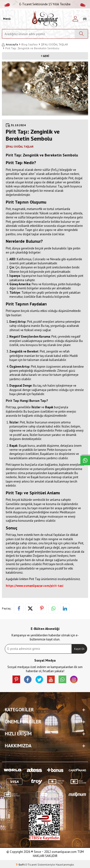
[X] (39, 679)
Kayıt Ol (79, 649)
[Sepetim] (84, 19)
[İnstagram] (74, 679)
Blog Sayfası (30, 44)
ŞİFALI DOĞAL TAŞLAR (54, 44)
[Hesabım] (75, 19)
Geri (45, 56)
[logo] (45, 19)
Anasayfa (10, 44)
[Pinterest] (16, 679)
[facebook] (28, 679)
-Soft (21, 865)
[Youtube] (51, 679)
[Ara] (81, 34)
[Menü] (6, 19)
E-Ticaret (31, 865)
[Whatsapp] (62, 679)
